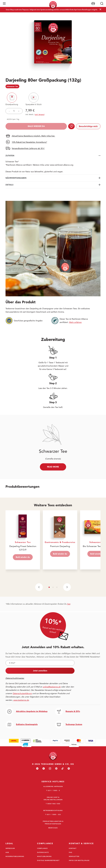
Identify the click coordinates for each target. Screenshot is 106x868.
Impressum (10, 848)
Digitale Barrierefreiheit (48, 860)
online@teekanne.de (52, 687)
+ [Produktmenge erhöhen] (19, 111)
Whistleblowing (44, 856)
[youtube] (37, 769)
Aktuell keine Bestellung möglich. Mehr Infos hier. (33, 136)
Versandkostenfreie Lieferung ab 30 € (28, 148)
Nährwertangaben (16, 178)
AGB (7, 852)
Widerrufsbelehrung (15, 856)
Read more (53, 467)
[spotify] (69, 769)
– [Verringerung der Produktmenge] (9, 111)
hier (69, 604)
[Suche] (102, 3)
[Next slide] (67, 587)
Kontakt (73, 848)
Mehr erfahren (75, 322)
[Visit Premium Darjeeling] (60, 540)
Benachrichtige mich (88, 126)
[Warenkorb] (93, 3)
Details (9, 185)
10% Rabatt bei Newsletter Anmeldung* (29, 142)
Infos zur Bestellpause (79, 860)
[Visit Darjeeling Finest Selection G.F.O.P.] (23, 540)
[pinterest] (56, 769)
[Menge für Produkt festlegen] (14, 111)
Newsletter (74, 856)
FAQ (71, 852)
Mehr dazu (53, 828)
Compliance (42, 848)
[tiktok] (63, 769)
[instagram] (50, 769)
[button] (4, 3)
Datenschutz (43, 852)
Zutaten (10, 156)
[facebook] (44, 769)
